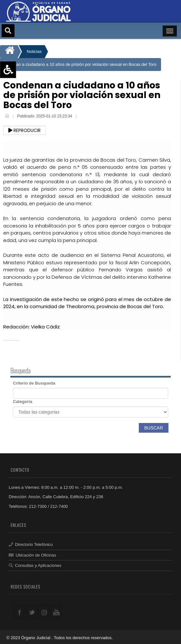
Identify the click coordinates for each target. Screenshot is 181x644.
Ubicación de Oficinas (32, 555)
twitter (32, 612)
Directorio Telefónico (31, 544)
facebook (19, 612)
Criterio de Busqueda (34, 383)
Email (83, 117)
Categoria (23, 402)
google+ (44, 612)
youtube (56, 612)
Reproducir (24, 130)
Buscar (154, 428)
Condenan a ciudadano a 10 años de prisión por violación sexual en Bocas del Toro (79, 64)
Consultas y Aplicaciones (35, 565)
